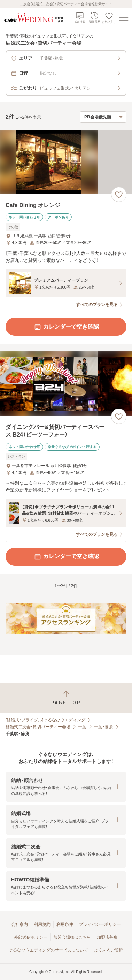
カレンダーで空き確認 (66, 327)
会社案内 (20, 924)
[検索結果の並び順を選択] (103, 117)
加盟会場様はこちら (72, 937)
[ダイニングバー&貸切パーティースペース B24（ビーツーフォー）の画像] (66, 384)
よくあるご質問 (109, 950)
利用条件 (65, 924)
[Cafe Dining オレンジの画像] (66, 162)
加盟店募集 (107, 937)
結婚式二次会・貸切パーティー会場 (38, 727)
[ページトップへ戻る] (66, 698)
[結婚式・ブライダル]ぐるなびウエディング (45, 720)
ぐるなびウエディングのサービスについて (48, 950)
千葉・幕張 (103, 727)
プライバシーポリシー (100, 924)
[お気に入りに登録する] (119, 194)
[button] (66, 787)
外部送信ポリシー (31, 937)
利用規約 (42, 924)
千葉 (82, 727)
